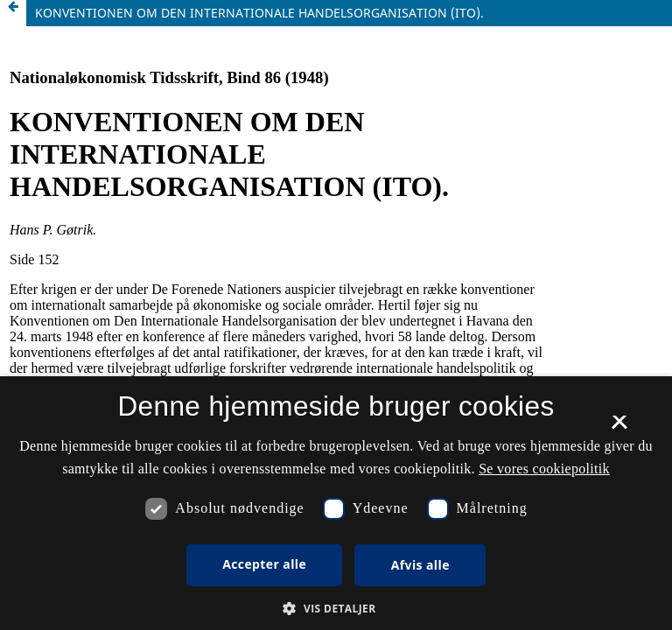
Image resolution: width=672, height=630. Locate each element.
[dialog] (336, 503)
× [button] (619, 428)
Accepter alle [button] (264, 564)
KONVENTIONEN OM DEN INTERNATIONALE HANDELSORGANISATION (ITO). (259, 13)
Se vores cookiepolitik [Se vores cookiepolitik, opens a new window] (544, 469)
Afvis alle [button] (420, 565)
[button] (336, 609)
